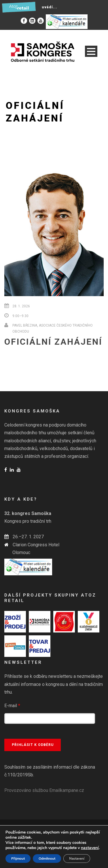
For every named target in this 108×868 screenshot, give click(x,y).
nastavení (90, 848)
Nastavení (77, 859)
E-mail (12, 706)
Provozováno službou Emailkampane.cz (44, 790)
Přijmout (18, 859)
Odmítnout (47, 859)
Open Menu (91, 51)
